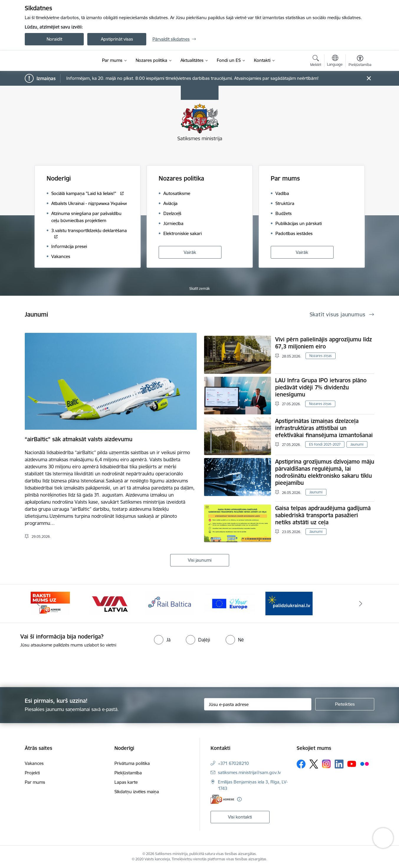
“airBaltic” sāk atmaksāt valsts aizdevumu (79, 439)
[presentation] (49, 665)
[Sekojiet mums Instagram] (326, 764)
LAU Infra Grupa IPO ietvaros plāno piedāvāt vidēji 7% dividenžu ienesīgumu (321, 387)
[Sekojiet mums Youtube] (352, 764)
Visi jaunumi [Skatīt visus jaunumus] (200, 560)
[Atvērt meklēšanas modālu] (316, 62)
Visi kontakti (240, 817)
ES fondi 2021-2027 (325, 444)
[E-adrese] (222, 799)
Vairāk (190, 252)
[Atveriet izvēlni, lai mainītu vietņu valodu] (335, 61)
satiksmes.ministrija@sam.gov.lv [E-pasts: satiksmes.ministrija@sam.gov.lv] (249, 772)
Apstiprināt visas (117, 39)
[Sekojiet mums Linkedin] (339, 764)
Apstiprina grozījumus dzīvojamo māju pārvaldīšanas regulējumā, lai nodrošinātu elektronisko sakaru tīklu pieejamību (325, 472)
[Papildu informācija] (239, 799)
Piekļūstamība (128, 773)
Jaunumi (357, 444)
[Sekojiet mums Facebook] (301, 764)
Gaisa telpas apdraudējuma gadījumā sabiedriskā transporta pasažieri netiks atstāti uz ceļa (323, 515)
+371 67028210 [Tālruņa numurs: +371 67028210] (233, 763)
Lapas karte (126, 782)
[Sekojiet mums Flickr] (364, 764)
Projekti (32, 773)
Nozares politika (181, 178)
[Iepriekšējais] (38, 604)
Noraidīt (54, 39)
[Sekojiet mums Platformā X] (314, 764)
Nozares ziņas (321, 356)
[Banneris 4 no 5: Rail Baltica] (170, 603)
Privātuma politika (132, 763)
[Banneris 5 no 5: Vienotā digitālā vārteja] (230, 603)
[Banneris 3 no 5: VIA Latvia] (110, 603)
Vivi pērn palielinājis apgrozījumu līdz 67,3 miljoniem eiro (324, 343)
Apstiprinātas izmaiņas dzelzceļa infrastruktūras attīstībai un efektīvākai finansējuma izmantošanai (324, 428)
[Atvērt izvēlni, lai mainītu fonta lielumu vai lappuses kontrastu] (360, 62)
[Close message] (369, 78)
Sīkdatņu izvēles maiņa (137, 792)
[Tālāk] (361, 604)
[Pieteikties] (345, 704)
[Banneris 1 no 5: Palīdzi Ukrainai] (289, 603)
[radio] (162, 640)
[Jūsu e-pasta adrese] (258, 704)
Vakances (34, 763)
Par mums (285, 178)
